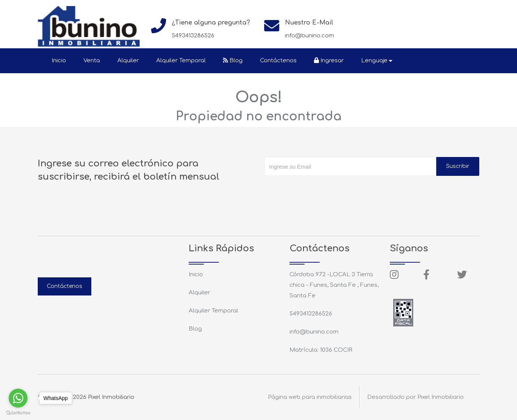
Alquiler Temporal (181, 61)
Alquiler (128, 61)
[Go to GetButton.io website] (18, 412)
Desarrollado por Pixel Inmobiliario (415, 397)
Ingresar (329, 61)
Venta (92, 61)
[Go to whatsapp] (18, 398)
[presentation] (322, 191)
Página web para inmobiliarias (310, 397)
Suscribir (458, 166)
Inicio (59, 61)
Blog (233, 61)
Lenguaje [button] (374, 61)
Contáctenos (278, 61)
